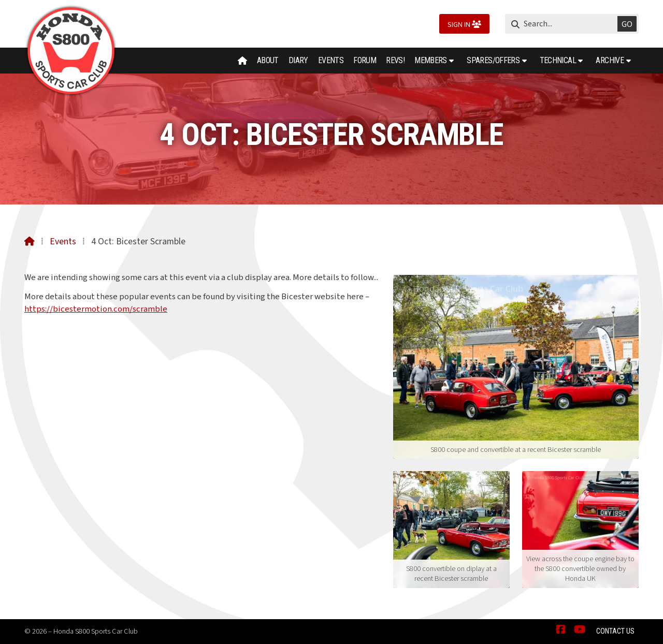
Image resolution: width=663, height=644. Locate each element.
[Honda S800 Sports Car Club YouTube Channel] (580, 630)
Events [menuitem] (331, 60)
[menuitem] (243, 61)
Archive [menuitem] (610, 60)
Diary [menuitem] (298, 60)
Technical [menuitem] (558, 60)
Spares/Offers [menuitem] (493, 60)
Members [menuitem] (431, 60)
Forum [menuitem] (365, 60)
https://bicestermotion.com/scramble (96, 309)
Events (63, 242)
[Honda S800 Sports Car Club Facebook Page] (561, 630)
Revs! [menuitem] (395, 60)
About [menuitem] (268, 60)
